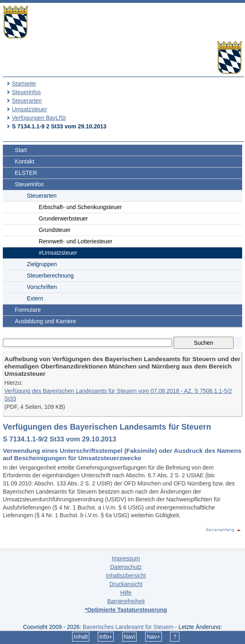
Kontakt (24, 161)
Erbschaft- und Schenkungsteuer (80, 207)
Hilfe (126, 593)
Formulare (28, 310)
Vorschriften (42, 287)
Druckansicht (126, 584)
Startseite (24, 84)
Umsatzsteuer (29, 109)
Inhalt (81, 637)
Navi (129, 637)
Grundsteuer (55, 230)
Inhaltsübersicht (126, 576)
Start (21, 150)
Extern (35, 298)
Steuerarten (27, 101)
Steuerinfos (26, 92)
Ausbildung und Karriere (45, 321)
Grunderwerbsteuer (63, 218)
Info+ (106, 637)
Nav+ (153, 637)
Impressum (126, 558)
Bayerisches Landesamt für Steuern (128, 627)
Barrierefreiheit (126, 601)
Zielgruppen (42, 264)
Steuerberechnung (50, 276)
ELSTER (26, 173)
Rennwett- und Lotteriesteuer (76, 241)
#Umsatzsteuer (58, 253)
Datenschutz (126, 567)
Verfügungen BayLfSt (39, 118)
